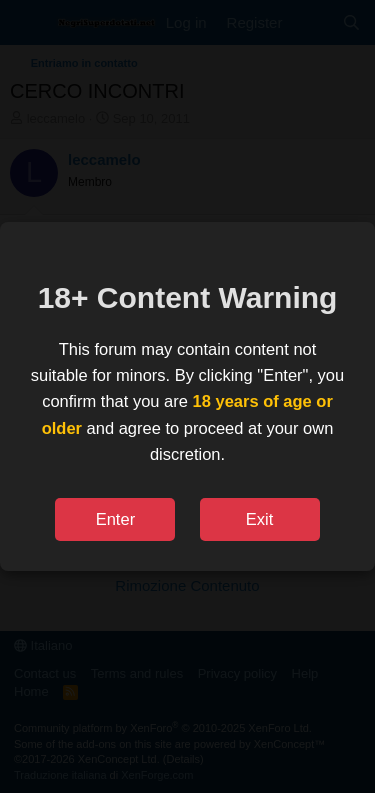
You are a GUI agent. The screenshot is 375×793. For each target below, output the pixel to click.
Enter (115, 519)
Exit (260, 519)
